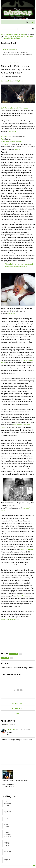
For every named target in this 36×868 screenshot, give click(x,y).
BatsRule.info (11, 730)
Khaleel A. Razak (22, 596)
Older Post (18, 709)
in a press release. (27, 549)
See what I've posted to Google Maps (17, 37)
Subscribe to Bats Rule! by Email (12, 81)
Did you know (6, 144)
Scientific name (6, 137)
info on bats (9, 63)
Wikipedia (12, 131)
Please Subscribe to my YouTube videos (13, 35)
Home (2, 63)
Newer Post (18, 703)
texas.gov (18, 149)
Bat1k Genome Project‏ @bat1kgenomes (14, 108)
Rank (3, 139)
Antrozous (19, 142)
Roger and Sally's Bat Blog (7, 844)
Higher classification (8, 142)
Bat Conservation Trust (7, 804)
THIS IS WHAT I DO (10, 50)
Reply (9, 735)
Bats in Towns (7, 819)
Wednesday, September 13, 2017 (23, 730)
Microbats (16, 63)
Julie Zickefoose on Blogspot (7, 834)
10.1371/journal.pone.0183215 (11, 619)
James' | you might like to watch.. (15, 36)
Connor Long (12, 314)
